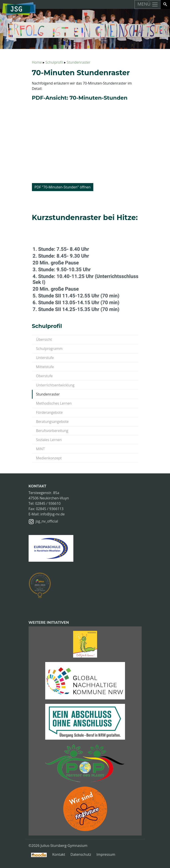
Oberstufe (44, 376)
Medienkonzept (49, 458)
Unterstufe (45, 358)
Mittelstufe (45, 367)
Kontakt (59, 854)
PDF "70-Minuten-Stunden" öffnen (63, 187)
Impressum (106, 854)
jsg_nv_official (47, 521)
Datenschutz (81, 854)
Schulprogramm (49, 349)
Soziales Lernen (49, 440)
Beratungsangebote (52, 422)
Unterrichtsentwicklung (55, 385)
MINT (41, 449)
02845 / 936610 (48, 503)
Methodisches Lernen (54, 403)
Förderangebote (49, 412)
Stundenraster (48, 394)
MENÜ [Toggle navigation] (148, 4)
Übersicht (44, 339)
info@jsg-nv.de (52, 514)
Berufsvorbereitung (52, 431)
